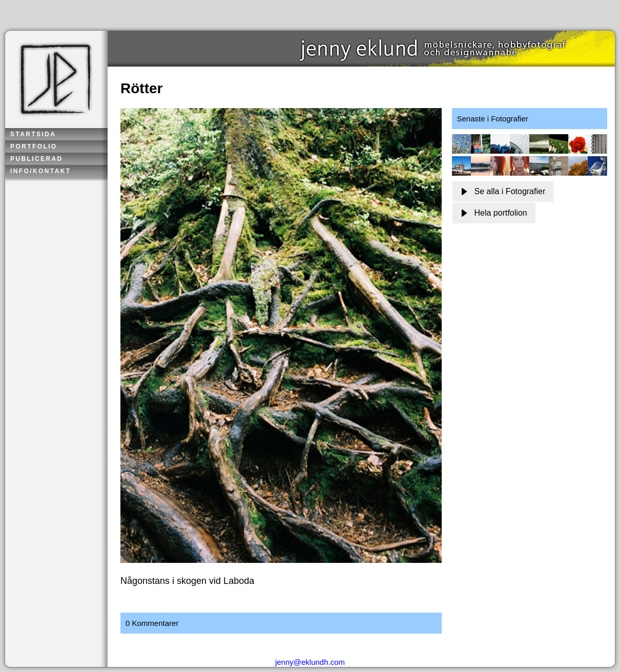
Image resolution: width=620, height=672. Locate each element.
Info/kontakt (41, 171)
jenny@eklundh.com (310, 662)
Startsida (33, 134)
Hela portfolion (494, 213)
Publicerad (37, 159)
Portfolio (34, 146)
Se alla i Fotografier (503, 191)
